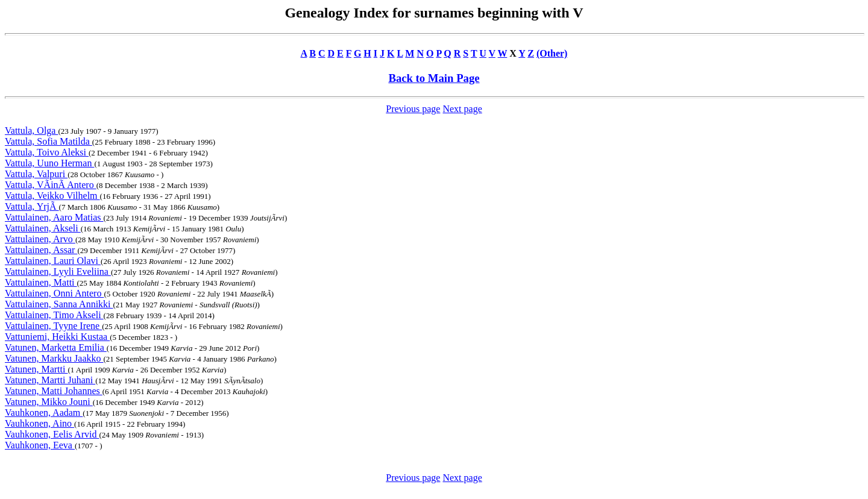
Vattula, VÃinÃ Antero (51, 185)
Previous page (413, 109)
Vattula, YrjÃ (32, 206)
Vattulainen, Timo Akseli (54, 315)
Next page (462, 109)
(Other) (552, 53)
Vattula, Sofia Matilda (49, 141)
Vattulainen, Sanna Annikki (59, 304)
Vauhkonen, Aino (39, 423)
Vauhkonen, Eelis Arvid (52, 434)
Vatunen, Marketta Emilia (56, 347)
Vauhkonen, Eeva (40, 445)
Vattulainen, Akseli (43, 228)
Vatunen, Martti (36, 369)
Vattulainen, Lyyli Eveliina (58, 271)
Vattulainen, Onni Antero (54, 293)
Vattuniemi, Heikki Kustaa (57, 337)
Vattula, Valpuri (36, 174)
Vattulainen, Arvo (40, 239)
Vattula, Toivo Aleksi (47, 152)
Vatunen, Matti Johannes (54, 391)
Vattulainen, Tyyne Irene (53, 326)
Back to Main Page (434, 78)
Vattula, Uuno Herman (49, 163)
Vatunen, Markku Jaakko (54, 358)
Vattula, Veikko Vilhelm (52, 196)
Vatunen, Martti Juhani (50, 380)
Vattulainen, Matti (41, 282)
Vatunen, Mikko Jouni (49, 402)
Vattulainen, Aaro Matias (54, 217)
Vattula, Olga (31, 130)
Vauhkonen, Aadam (44, 413)
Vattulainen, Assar (41, 250)
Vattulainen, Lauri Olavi (53, 261)
